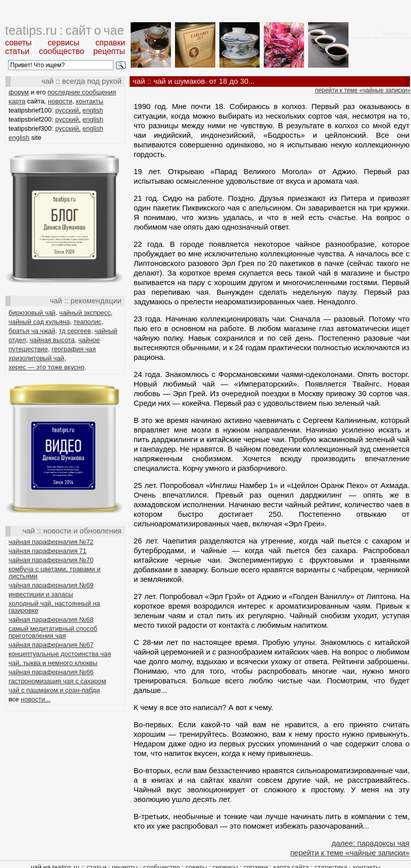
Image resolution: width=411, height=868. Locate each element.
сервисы (64, 43)
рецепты (109, 51)
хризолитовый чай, (37, 358)
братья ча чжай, (33, 331)
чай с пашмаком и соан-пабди (54, 690)
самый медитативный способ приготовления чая (53, 632)
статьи (17, 51)
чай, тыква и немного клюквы (53, 663)
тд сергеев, (76, 331)
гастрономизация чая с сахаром (57, 681)
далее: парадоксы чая (370, 843)
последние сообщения (82, 92)
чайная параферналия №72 (51, 542)
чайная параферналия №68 (51, 619)
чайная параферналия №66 (51, 672)
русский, (68, 110)
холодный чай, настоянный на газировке (54, 607)
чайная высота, (53, 340)
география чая (74, 349)
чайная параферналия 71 (48, 551)
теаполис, (89, 322)
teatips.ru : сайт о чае (65, 30)
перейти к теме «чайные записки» (363, 90)
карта (17, 101)
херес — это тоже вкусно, (47, 367)
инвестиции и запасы (41, 594)
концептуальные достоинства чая (60, 654)
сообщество (62, 51)
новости (60, 101)
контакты (89, 101)
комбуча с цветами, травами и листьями (54, 573)
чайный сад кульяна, (40, 322)
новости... (36, 699)
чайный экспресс (85, 313)
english (93, 110)
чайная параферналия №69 (51, 585)
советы (18, 43)
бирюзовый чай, (33, 313)
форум (19, 92)
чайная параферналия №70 (51, 560)
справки (110, 43)
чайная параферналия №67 (51, 645)
